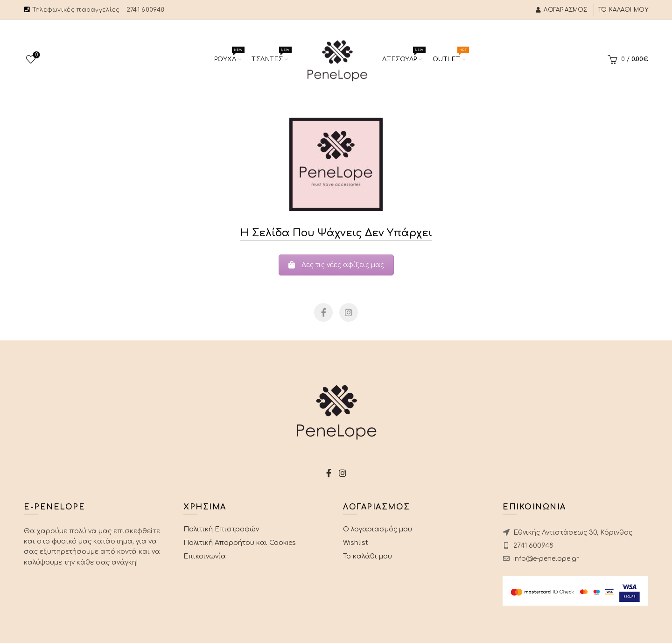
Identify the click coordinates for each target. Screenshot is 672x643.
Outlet (452, 56)
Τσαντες (273, 56)
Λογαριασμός (561, 10)
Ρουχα (231, 56)
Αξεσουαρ (405, 56)
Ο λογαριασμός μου (378, 529)
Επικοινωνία (205, 556)
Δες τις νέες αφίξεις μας (336, 265)
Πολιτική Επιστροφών (221, 529)
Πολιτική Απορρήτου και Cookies (240, 543)
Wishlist (36, 55)
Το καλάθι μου (623, 10)
